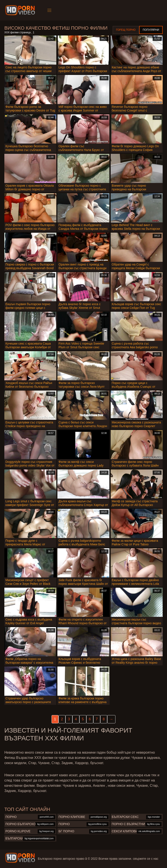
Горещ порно (126, 30)
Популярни (151, 30)
